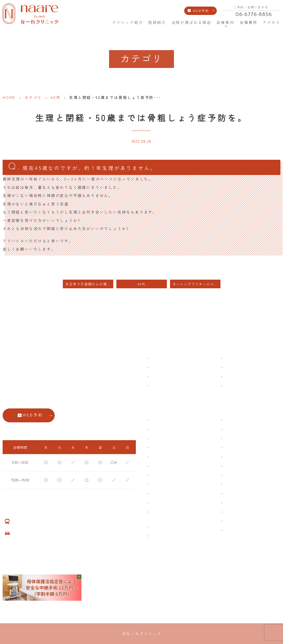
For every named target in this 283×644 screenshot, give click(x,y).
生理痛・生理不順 (163, 429)
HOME (103, 22)
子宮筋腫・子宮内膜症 (166, 438)
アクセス (272, 22)
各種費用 (248, 22)
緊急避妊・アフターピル (242, 466)
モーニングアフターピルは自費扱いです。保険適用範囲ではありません (197, 284)
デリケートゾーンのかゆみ (169, 475)
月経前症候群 (160, 457)
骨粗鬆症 (157, 494)
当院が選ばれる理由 (191, 22)
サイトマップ (234, 385)
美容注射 (231, 503)
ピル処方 (231, 457)
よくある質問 (234, 358)
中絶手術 (231, 484)
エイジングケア (235, 448)
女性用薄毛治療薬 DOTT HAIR (171, 536)
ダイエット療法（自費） (242, 530)
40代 (56, 97)
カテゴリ (33, 97)
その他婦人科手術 (237, 494)
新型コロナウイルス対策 (242, 376)
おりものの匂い (161, 466)
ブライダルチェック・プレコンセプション (166, 515)
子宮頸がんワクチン (239, 438)
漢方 (228, 429)
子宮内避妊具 (234, 475)
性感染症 (157, 503)
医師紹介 (157, 22)
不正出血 (157, 420)
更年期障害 (158, 484)
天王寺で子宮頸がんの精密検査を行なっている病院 (89, 284)
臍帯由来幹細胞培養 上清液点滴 (173, 527)
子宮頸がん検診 (235, 521)
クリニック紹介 (128, 22)
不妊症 (229, 420)
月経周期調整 (160, 448)
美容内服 (231, 512)
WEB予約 (201, 11)
